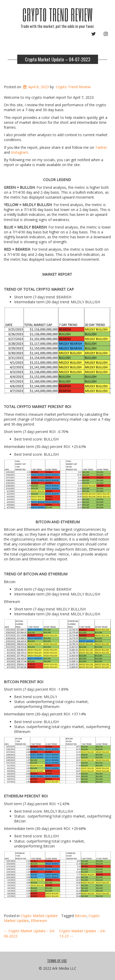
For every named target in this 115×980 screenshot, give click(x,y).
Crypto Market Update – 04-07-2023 (58, 59)
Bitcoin (81, 916)
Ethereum (39, 921)
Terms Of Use (57, 961)
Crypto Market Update (39, 916)
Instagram (20, 152)
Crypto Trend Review (58, 14)
